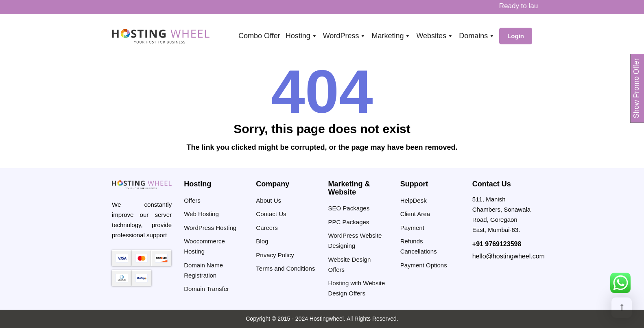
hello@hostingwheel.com (509, 256)
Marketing (391, 36)
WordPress (345, 36)
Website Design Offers (349, 265)
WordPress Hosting (210, 228)
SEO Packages (349, 208)
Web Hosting (201, 214)
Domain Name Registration (203, 270)
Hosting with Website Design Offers (356, 288)
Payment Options (424, 265)
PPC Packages (348, 222)
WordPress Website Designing (355, 241)
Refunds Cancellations (419, 246)
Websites (435, 36)
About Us (269, 200)
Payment (412, 228)
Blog (262, 241)
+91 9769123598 (497, 244)
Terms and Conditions (285, 268)
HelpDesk (414, 200)
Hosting (302, 36)
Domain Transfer (206, 289)
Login (516, 36)
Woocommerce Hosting (204, 246)
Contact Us (271, 214)
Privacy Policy (275, 255)
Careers (267, 228)
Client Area (415, 214)
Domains (477, 36)
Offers (192, 200)
